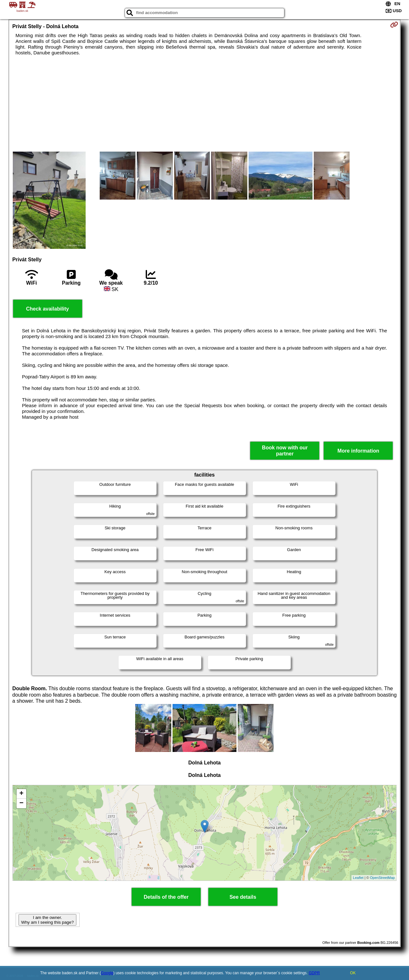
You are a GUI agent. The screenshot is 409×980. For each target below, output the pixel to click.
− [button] (21, 803)
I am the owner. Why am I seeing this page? (47, 920)
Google (107, 973)
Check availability (47, 309)
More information (358, 451)
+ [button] (21, 794)
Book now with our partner (285, 451)
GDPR (314, 973)
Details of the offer (166, 897)
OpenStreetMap (382, 878)
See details (243, 897)
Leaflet (358, 878)
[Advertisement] (204, 104)
